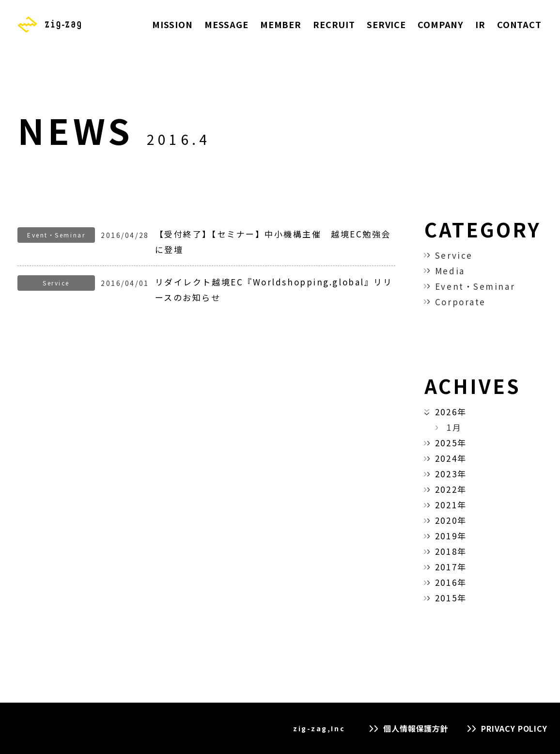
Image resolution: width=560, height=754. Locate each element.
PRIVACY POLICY (514, 728)
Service (454, 255)
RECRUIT (334, 24)
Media (450, 271)
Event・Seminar (475, 286)
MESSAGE (226, 24)
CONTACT (519, 24)
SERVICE (386, 24)
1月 (454, 427)
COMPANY (441, 24)
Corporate (460, 302)
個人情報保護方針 (416, 728)
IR (480, 24)
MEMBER (281, 24)
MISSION (172, 24)
